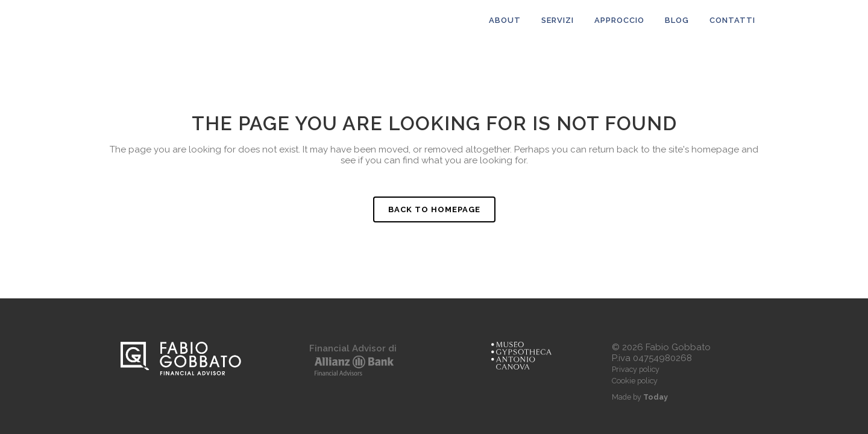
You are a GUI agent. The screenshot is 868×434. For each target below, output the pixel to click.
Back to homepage (434, 209)
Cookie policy (635, 381)
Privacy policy (636, 369)
